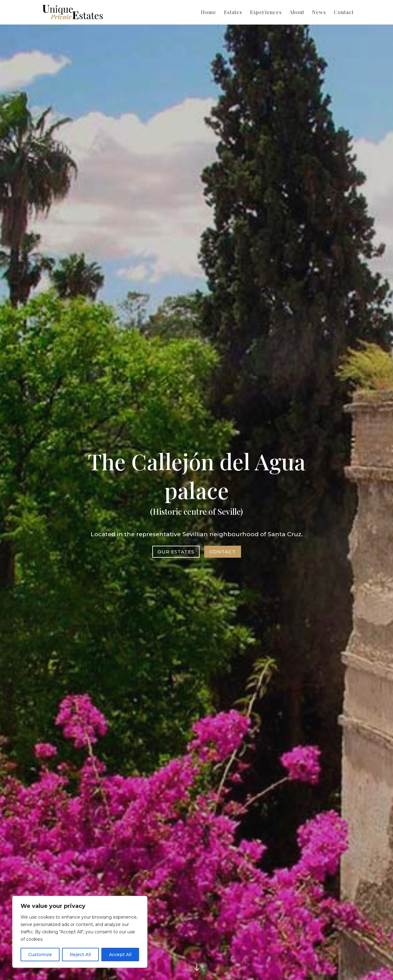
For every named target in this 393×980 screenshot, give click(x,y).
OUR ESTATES (176, 550)
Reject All (80, 955)
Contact (344, 13)
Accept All (120, 955)
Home (208, 13)
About (297, 13)
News (319, 13)
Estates (233, 13)
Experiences (266, 13)
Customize (40, 955)
